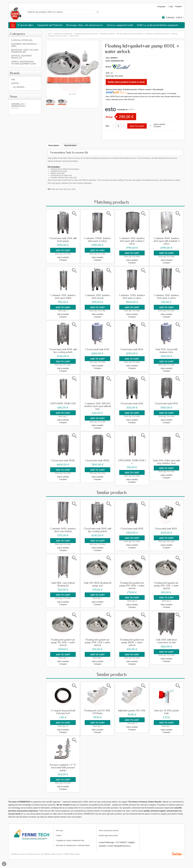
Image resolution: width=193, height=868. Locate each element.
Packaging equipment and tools (86, 34)
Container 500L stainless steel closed (97, 297)
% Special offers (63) (22, 40)
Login (171, 6)
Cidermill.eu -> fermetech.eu (25, 106)
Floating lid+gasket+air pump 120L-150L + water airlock (166, 585)
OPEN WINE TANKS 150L (63, 403)
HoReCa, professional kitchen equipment (157, 25)
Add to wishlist (159, 124)
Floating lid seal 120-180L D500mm (97, 712)
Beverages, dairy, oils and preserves (85, 25)
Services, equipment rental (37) (22, 57)
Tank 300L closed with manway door (166, 351)
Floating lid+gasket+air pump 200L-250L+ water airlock (97, 642)
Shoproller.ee (177, 853)
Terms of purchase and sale (109, 830)
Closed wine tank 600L (132, 403)
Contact (59, 835)
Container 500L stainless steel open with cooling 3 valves (132, 241)
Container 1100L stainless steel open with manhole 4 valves (166, 241)
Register (179, 6)
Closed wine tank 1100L (166, 403)
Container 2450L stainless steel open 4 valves (132, 297)
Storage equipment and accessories (130, 34)
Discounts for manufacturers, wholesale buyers (73, 845)
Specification (70, 145)
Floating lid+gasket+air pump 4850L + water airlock (132, 642)
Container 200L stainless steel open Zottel (63, 297)
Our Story (60, 830)
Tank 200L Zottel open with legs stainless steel (166, 462)
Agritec (15, 83)
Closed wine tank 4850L (97, 460)
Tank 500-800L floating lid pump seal (97, 584)
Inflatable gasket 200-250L (132, 710)
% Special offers (25, 25)
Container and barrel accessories (157, 34)
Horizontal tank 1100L (166, 528)
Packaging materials (107, 34)
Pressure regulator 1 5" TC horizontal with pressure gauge (63, 767)
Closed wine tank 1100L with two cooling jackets (63, 351)
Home (50, 34)
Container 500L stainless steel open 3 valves (166, 297)
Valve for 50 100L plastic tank (166, 712)
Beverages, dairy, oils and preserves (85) (25, 51)
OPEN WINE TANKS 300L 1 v (132, 462)
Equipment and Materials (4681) (24, 45)
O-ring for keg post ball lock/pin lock (63, 712)
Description (54, 145)
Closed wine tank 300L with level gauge (63, 240)
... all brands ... (19, 87)
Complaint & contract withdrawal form (70, 840)
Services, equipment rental (120, 25)
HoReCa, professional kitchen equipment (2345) (24, 63)
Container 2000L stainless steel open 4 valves (97, 240)
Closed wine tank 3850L (63, 460)
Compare (157, 126)
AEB (13, 80)
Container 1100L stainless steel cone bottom (63, 530)
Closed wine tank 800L (132, 349)
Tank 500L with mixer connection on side (166, 641)
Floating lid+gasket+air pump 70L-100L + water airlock (63, 642)
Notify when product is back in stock (126, 82)
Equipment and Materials (50, 25)
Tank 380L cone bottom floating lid (63, 584)
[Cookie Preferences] (4, 864)
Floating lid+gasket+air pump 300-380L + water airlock (132, 585)
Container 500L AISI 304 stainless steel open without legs (97, 406)
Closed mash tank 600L (97, 349)
